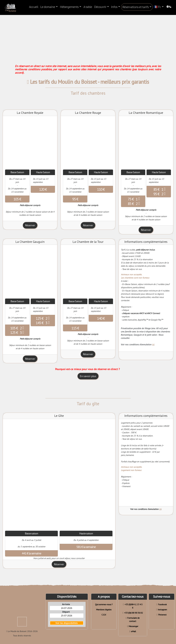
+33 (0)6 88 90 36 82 (133, 613)
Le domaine (48, 7)
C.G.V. (104, 615)
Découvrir (100, 7)
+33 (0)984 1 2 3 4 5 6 (133, 606)
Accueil (34, 7)
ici (153, 344)
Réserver (30, 225)
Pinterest (162, 615)
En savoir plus (88, 376)
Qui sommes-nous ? (104, 604)
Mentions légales (104, 610)
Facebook (162, 604)
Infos (114, 7)
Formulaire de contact (133, 619)
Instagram (162, 610)
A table (88, 7)
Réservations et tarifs (136, 7)
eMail (133, 631)
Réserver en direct (88, 641)
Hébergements (69, 7)
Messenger (133, 626)
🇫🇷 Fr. (157, 7)
